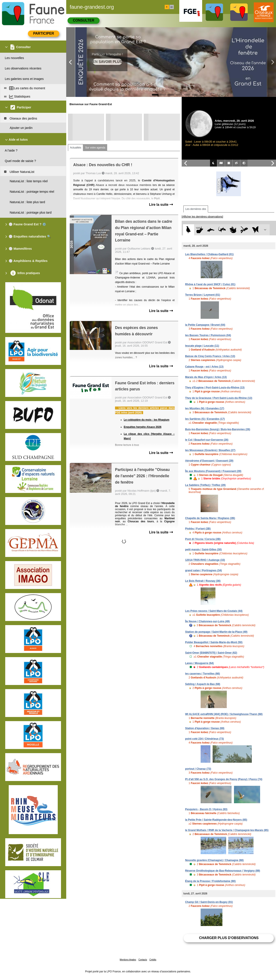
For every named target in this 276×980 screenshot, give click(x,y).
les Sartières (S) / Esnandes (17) (205, 419)
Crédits (153, 960)
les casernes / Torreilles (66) (203, 674)
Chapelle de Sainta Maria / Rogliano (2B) (210, 518)
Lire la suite (161, 205)
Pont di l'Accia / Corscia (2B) (203, 539)
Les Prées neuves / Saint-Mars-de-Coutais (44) (214, 611)
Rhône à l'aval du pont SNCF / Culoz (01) (210, 284)
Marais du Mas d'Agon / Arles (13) (206, 377)
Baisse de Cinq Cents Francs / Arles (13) (210, 356)
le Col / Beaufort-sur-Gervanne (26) (207, 440)
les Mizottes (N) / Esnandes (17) (205, 408)
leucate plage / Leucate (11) (202, 346)
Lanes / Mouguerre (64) (199, 663)
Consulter (83, 20)
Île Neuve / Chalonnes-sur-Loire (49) (207, 621)
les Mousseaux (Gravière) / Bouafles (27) (210, 450)
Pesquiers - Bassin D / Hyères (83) (206, 809)
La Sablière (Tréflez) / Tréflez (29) (205, 485)
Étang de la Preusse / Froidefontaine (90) (210, 881)
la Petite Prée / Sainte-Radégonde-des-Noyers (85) (216, 820)
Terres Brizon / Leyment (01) (203, 295)
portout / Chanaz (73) (198, 769)
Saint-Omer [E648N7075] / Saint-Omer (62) (211, 653)
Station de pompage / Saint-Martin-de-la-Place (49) (216, 632)
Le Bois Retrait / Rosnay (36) (203, 581)
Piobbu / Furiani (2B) (198, 529)
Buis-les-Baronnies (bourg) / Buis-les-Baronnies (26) (218, 429)
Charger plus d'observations (229, 938)
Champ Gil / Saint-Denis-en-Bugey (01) (209, 902)
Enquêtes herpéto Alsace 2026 (143, 427)
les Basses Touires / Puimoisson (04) (208, 335)
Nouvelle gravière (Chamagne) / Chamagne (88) (214, 860)
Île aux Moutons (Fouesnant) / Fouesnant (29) (213, 471)
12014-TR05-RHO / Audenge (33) (205, 560)
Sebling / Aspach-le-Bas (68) (203, 684)
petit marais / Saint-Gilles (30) (203, 550)
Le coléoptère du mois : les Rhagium (146, 420)
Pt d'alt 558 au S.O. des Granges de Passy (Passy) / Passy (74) (224, 779)
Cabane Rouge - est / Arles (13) (204, 367)
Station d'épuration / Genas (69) (205, 728)
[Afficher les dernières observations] (202, 217)
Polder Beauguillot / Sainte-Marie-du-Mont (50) (214, 642)
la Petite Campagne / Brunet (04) (205, 325)
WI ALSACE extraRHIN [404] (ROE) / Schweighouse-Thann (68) (224, 714)
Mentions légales (128, 960)
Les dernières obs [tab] (196, 209)
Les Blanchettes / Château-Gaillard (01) (209, 254)
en (172, 7)
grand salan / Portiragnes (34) (204, 570)
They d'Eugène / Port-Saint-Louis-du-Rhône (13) (215, 388)
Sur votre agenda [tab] (95, 148)
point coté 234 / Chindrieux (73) (205, 739)
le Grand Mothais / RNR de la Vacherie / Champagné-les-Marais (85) (227, 830)
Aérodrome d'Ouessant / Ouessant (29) (209, 461)
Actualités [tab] (76, 148)
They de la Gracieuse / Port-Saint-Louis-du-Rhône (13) (219, 398)
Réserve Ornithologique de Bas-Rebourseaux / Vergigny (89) (223, 871)
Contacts (143, 960)
